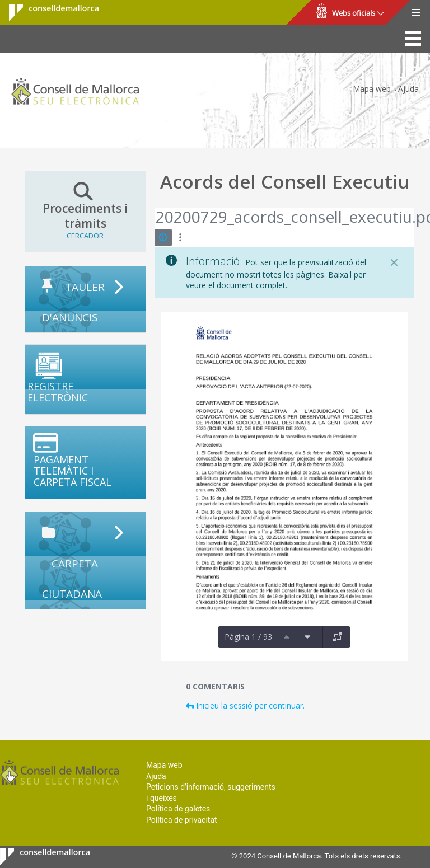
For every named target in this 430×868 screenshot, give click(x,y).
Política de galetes (178, 809)
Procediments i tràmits (85, 211)
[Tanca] (394, 262)
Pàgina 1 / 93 (248, 637)
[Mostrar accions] (181, 238)
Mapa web (372, 89)
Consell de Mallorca (47, 13)
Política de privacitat (182, 820)
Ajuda (408, 89)
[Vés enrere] (155, 218)
